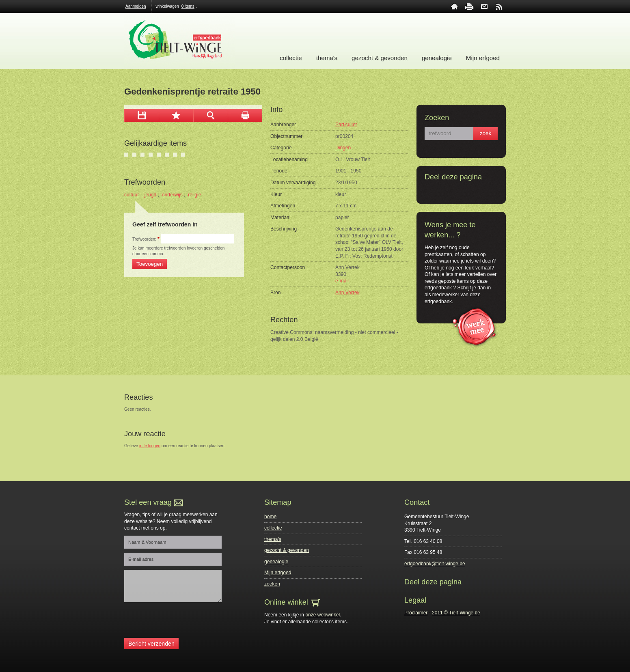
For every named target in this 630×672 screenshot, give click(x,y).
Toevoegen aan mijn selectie (176, 115)
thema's (327, 58)
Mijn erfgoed (483, 58)
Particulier (346, 125)
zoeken (272, 584)
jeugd (151, 195)
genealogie (437, 58)
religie (194, 195)
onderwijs (172, 195)
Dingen (343, 148)
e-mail (342, 281)
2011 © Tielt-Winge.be (456, 613)
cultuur (132, 195)
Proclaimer (416, 613)
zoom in (210, 115)
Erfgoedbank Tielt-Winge (180, 41)
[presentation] (186, 622)
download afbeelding (141, 115)
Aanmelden (136, 6)
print (469, 6)
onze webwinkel (323, 615)
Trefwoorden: (146, 239)
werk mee (474, 326)
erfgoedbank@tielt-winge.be (435, 564)
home (454, 6)
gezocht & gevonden (380, 58)
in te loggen (150, 446)
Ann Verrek (347, 293)
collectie (291, 58)
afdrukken (245, 115)
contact (484, 6)
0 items (188, 6)
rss (499, 6)
